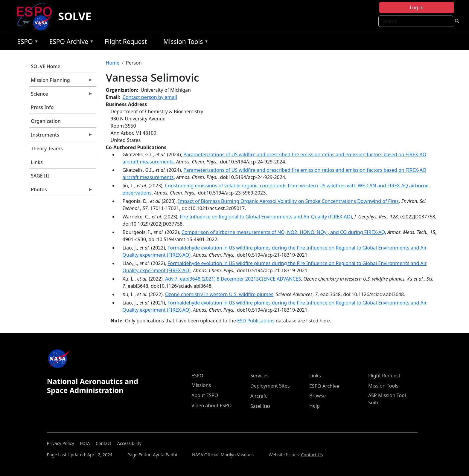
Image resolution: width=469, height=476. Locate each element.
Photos (61, 191)
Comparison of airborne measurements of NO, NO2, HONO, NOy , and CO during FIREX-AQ (283, 232)
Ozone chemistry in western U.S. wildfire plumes (219, 294)
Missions (201, 385)
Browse (318, 396)
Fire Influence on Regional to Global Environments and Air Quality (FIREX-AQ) (266, 217)
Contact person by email (150, 97)
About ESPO (205, 395)
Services (259, 376)
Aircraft (259, 396)
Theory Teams (47, 149)
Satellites (260, 406)
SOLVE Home (46, 66)
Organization (46, 121)
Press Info (42, 107)
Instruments (61, 136)
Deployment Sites (270, 386)
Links (37, 162)
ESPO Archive (70, 43)
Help (315, 406)
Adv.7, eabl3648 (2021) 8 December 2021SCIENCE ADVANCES (233, 279)
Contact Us (312, 455)
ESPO (26, 43)
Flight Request (126, 42)
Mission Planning (61, 82)
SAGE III (40, 176)
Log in (417, 7)
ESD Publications (256, 321)
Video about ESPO (212, 405)
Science (61, 95)
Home (113, 63)
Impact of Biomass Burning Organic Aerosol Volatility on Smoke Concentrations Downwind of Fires (288, 201)
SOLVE (75, 16)
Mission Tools (184, 43)
